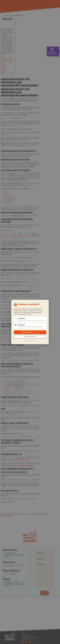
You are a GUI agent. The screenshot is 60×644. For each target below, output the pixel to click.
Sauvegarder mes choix (30, 337)
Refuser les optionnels (30, 340)
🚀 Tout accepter (30, 332)
